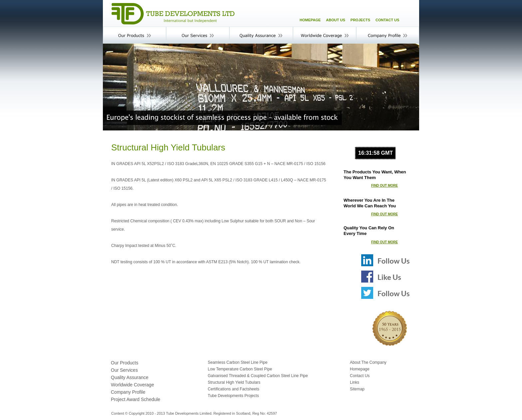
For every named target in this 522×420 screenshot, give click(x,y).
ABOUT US (335, 20)
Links (355, 382)
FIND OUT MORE (385, 186)
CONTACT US (387, 20)
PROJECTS (360, 20)
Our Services (124, 370)
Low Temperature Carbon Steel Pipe (240, 369)
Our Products (125, 363)
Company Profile (128, 392)
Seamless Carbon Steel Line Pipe (238, 362)
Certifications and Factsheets (234, 389)
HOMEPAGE (310, 20)
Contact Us (360, 376)
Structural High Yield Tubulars (234, 382)
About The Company (368, 362)
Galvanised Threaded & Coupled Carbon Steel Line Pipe (258, 376)
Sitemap (357, 389)
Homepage (360, 369)
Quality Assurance (130, 377)
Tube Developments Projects (233, 396)
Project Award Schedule (135, 399)
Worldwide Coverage (132, 385)
